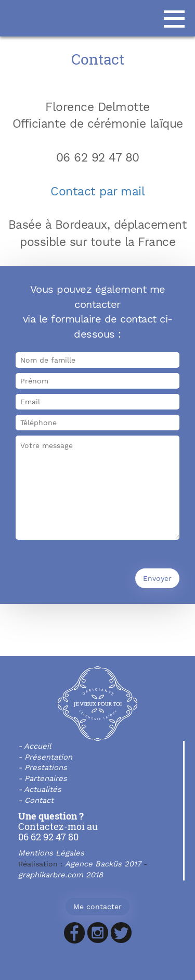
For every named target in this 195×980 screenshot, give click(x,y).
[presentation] (95, 568)
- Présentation (45, 757)
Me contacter (97, 907)
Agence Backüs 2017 (103, 864)
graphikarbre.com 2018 (61, 875)
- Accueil (35, 746)
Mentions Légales (51, 853)
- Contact (36, 800)
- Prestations (43, 767)
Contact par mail (97, 191)
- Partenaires (43, 778)
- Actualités (40, 789)
